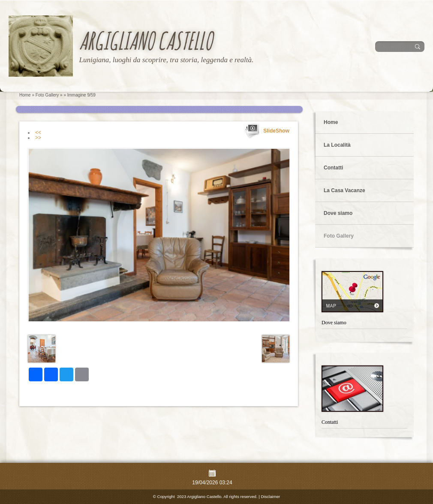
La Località (337, 145)
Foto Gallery (47, 95)
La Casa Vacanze (344, 190)
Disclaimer (270, 496)
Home (25, 95)
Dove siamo (338, 213)
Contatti (333, 168)
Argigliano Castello (146, 41)
